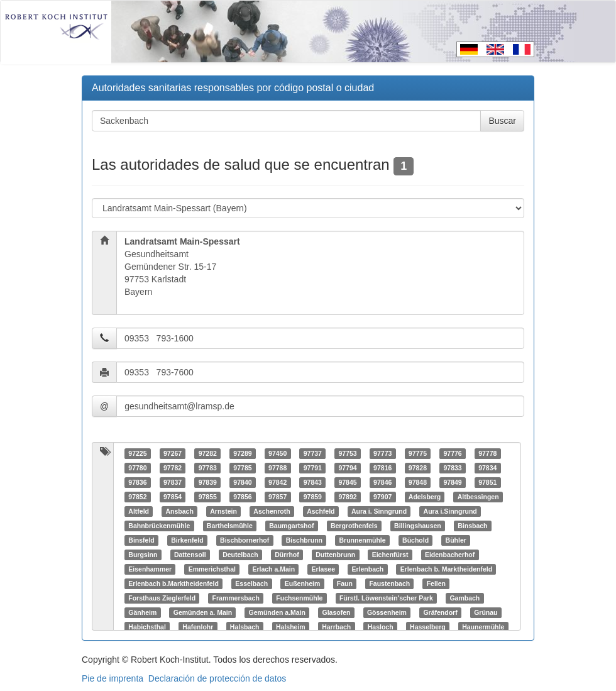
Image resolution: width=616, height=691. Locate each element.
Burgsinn (143, 555)
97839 (208, 482)
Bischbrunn (304, 540)
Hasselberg (428, 627)
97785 (242, 468)
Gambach (465, 598)
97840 (242, 482)
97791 (313, 468)
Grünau (486, 612)
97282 (208, 453)
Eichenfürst (390, 555)
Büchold (415, 540)
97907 (382, 497)
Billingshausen (418, 526)
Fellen (436, 583)
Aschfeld (321, 511)
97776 (452, 453)
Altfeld (139, 511)
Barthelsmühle (230, 526)
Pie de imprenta (113, 678)
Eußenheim (303, 583)
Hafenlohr (198, 627)
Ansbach (179, 511)
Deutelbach (240, 555)
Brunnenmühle (363, 540)
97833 (452, 468)
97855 (208, 497)
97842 (278, 482)
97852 (137, 497)
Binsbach (472, 526)
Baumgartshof (291, 526)
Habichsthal (147, 627)
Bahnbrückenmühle (159, 526)
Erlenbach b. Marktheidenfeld (446, 569)
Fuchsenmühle (299, 598)
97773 (382, 453)
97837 (173, 482)
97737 (313, 453)
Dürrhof (287, 555)
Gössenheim (387, 612)
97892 (347, 497)
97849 (452, 482)
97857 (278, 497)
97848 (418, 482)
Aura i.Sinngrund (450, 511)
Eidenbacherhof (450, 555)
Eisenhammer (150, 569)
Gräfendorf (440, 612)
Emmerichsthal (212, 569)
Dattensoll (190, 555)
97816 (382, 468)
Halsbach (245, 627)
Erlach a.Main (273, 569)
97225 (137, 453)
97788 (278, 468)
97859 (313, 497)
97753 (347, 453)
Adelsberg (425, 497)
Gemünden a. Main (203, 612)
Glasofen (336, 612)
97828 (418, 468)
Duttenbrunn (335, 555)
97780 (137, 468)
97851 (487, 482)
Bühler (456, 540)
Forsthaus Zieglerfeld (162, 598)
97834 (487, 468)
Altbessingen (478, 497)
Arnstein (223, 511)
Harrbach (336, 627)
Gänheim (142, 612)
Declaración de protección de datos (217, 678)
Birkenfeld (187, 540)
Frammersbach (236, 598)
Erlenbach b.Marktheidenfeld (173, 583)
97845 (347, 482)
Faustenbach (389, 583)
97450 (278, 453)
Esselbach (251, 583)
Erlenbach (367, 569)
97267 (173, 453)
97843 (313, 482)
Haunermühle (483, 627)
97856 (242, 497)
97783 (208, 468)
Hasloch (381, 627)
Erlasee (323, 569)
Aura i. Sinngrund (379, 511)
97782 (173, 468)
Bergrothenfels (354, 526)
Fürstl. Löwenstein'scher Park (386, 598)
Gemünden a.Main (277, 612)
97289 (242, 453)
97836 (137, 482)
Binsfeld (141, 540)
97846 (382, 482)
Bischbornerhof (245, 540)
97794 (347, 468)
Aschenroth (272, 511)
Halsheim (291, 627)
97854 (173, 497)
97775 (418, 453)
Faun (345, 583)
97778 (487, 453)
